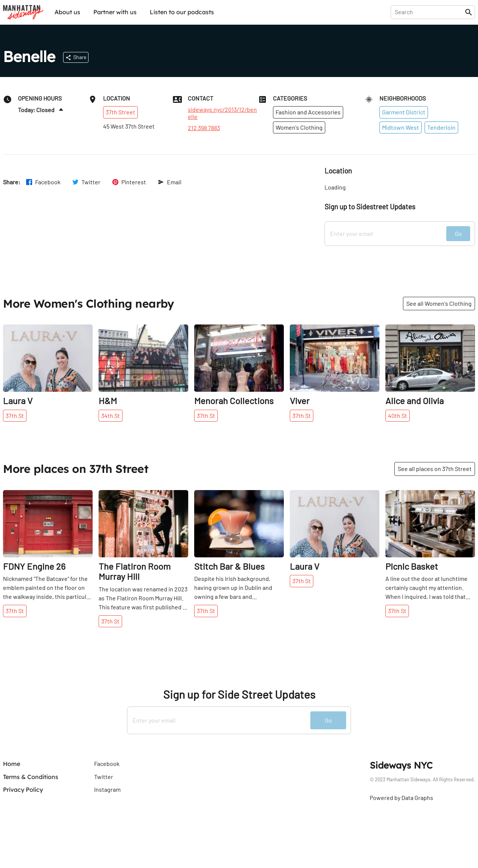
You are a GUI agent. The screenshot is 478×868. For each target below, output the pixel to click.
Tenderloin (441, 127)
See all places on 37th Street (435, 469)
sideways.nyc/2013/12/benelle (222, 113)
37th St (15, 415)
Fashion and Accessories (308, 112)
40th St (398, 415)
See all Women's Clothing (439, 303)
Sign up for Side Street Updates (239, 694)
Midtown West (401, 127)
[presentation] (429, 12)
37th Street (120, 112)
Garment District (404, 112)
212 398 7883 (204, 128)
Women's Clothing (299, 127)
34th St (111, 415)
